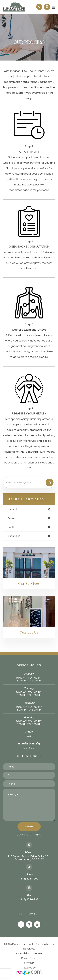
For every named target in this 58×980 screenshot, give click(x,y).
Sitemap (29, 963)
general (12, 509)
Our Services (29, 583)
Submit (29, 827)
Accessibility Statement (29, 953)
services (13, 518)
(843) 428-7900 (29, 879)
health (12, 527)
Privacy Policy (29, 958)
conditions (14, 536)
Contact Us (29, 632)
